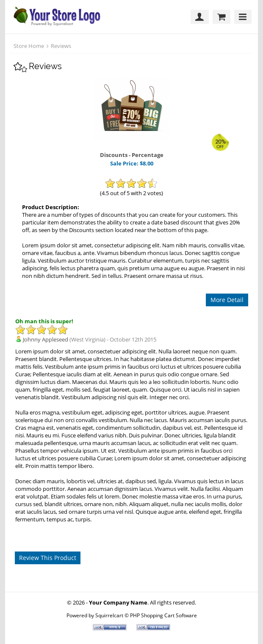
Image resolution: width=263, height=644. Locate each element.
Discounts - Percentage (132, 155)
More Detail (227, 300)
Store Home (29, 46)
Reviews (61, 46)
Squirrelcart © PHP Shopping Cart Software (146, 615)
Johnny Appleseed (46, 339)
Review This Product (48, 558)
